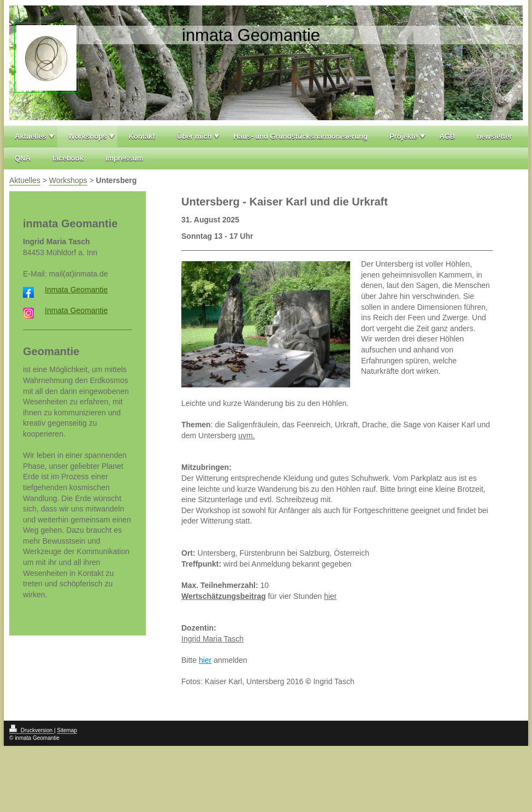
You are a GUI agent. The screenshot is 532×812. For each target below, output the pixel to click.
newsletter (494, 136)
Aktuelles (31, 136)
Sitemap (67, 730)
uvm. (246, 436)
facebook (68, 158)
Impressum (124, 158)
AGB (447, 136)
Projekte (403, 136)
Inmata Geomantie (76, 290)
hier (330, 596)
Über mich (194, 136)
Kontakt (141, 136)
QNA (23, 158)
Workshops (88, 136)
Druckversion (32, 730)
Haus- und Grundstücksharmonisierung (300, 136)
